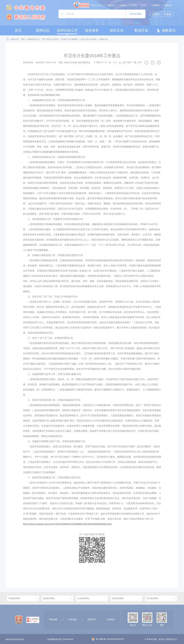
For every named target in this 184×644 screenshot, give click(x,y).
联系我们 (111, 619)
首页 (23, 39)
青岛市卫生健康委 (70, 39)
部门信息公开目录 (51, 39)
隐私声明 (92, 619)
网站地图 (53, 619)
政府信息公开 (34, 39)
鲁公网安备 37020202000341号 (108, 639)
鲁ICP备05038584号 (15, 639)
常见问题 (72, 619)
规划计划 (104, 39)
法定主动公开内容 (89, 39)
